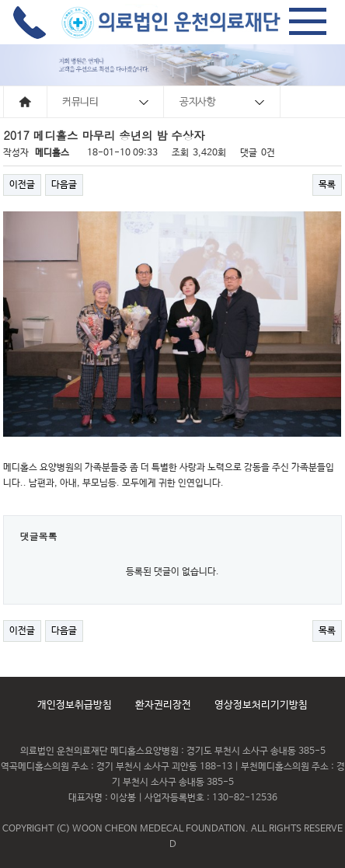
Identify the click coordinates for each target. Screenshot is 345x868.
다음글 (64, 185)
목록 (327, 185)
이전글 (22, 185)
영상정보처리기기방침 (261, 705)
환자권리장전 (163, 705)
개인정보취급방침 (75, 705)
